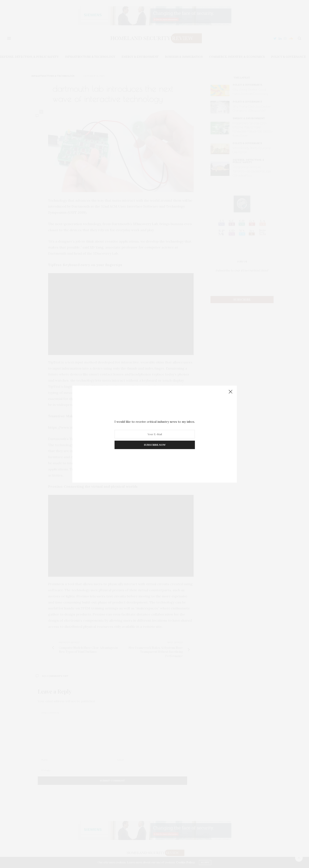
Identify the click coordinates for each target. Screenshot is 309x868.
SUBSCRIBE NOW (154, 445)
